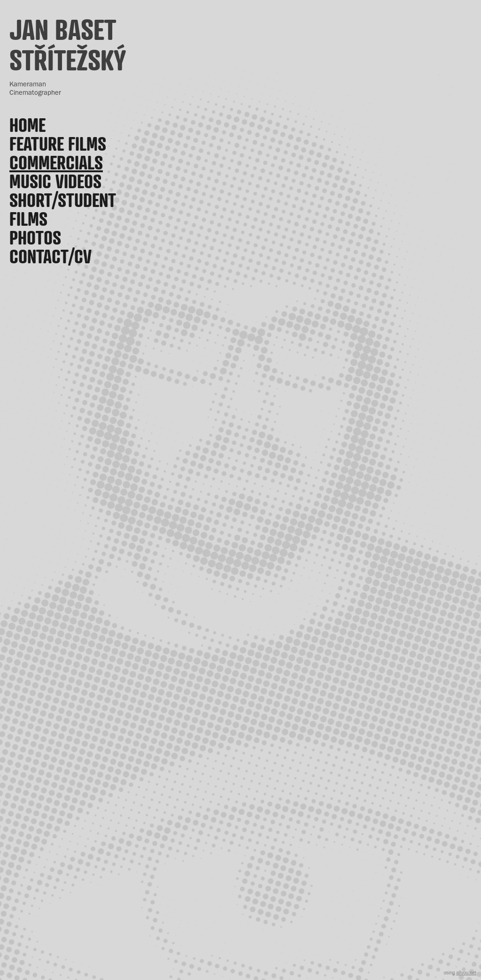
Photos (35, 237)
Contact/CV (50, 256)
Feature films (58, 144)
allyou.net (466, 973)
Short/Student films (63, 209)
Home (27, 125)
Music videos (55, 181)
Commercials (56, 162)
